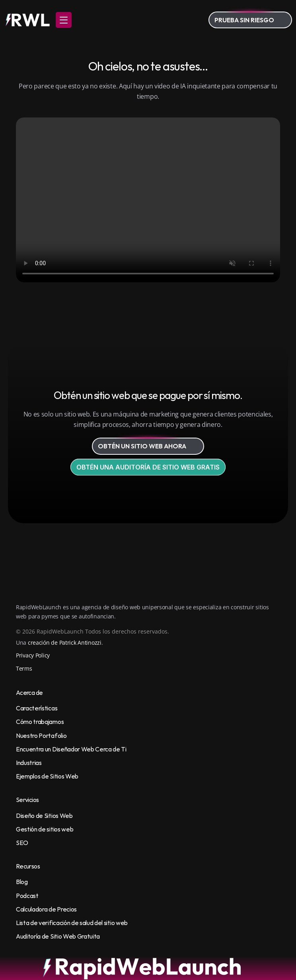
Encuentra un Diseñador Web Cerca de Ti (71, 749)
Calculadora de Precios (46, 909)
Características (37, 708)
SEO (22, 843)
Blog (22, 882)
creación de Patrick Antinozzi (65, 643)
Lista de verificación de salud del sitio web (72, 923)
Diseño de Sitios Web (44, 816)
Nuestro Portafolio (41, 735)
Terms (24, 668)
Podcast (27, 896)
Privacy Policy (33, 655)
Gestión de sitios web (45, 829)
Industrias (29, 763)
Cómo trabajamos (40, 722)
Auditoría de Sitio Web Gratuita (58, 936)
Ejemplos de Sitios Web (47, 776)
